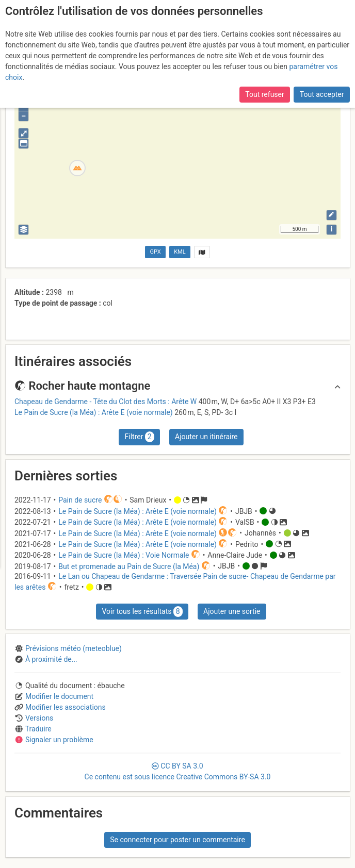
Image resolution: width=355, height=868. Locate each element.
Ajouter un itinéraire (206, 437)
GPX (156, 252)
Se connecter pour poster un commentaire (177, 840)
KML (180, 252)
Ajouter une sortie (232, 611)
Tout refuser (264, 94)
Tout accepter (322, 94)
